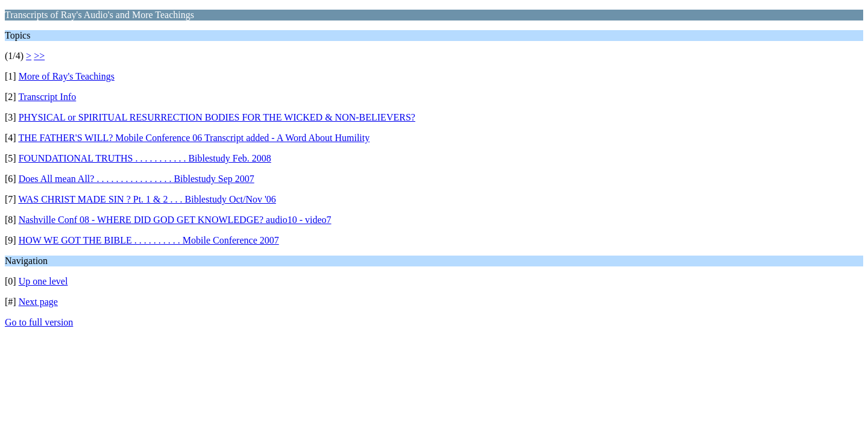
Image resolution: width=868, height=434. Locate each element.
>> (39, 56)
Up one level (43, 281)
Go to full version (39, 322)
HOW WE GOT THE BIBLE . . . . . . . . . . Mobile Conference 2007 (149, 240)
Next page (38, 302)
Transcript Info (47, 97)
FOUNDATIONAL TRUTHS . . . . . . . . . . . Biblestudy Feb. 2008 (145, 158)
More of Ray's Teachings (67, 76)
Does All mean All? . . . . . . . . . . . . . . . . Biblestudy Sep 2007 (137, 179)
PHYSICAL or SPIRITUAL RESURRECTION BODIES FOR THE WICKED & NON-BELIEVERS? (217, 117)
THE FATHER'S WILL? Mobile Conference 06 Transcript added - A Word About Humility (194, 138)
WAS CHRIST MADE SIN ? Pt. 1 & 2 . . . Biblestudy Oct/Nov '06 (147, 199)
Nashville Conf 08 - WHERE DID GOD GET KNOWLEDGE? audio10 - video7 (175, 220)
